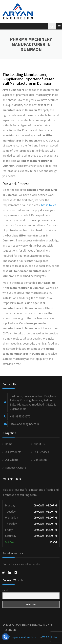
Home (9, 444)
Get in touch (49, 205)
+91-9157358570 (20, 416)
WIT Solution (50, 637)
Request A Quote (15, 468)
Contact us (40, 460)
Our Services (41, 452)
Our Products (13, 452)
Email (5, 590)
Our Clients (12, 460)
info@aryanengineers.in (24, 424)
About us (39, 444)
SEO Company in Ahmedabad (20, 637)
